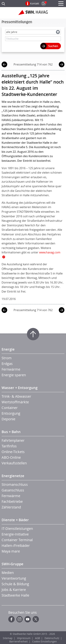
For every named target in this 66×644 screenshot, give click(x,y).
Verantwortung (14, 578)
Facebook (11, 619)
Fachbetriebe (12, 501)
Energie (8, 349)
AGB (37, 638)
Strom (7, 358)
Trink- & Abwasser (16, 396)
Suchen (53, 46)
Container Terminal (17, 540)
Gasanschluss (13, 490)
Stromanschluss (15, 484)
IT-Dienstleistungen (17, 529)
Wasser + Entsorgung (20, 388)
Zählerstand (11, 507)
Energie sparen (14, 375)
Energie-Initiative (15, 534)
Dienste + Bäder (15, 520)
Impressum (24, 638)
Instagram (20, 619)
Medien (8, 573)
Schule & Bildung (15, 584)
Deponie (8, 419)
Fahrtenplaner (13, 440)
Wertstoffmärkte (15, 402)
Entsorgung (11, 413)
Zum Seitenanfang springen (33, 334)
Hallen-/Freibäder (16, 546)
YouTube (28, 619)
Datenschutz (52, 638)
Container (10, 408)
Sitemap (8, 638)
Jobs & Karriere (14, 590)
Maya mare (11, 551)
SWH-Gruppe (12, 564)
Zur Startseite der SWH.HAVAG (33, 14)
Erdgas (7, 364)
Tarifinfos (9, 446)
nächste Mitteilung (62, 65)
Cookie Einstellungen (45, 641)
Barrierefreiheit (18, 641)
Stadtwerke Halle (15, 595)
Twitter (36, 619)
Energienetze (13, 476)
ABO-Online (11, 457)
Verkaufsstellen (14, 463)
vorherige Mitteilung (4, 65)
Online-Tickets (13, 452)
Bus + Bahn (11, 432)
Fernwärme (11, 369)
